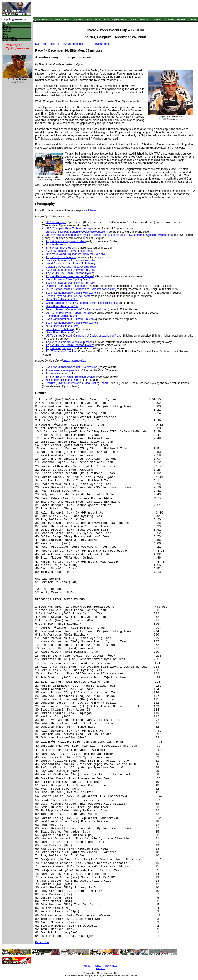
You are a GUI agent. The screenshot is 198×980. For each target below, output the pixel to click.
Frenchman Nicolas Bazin (61, 316)
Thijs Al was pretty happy (61, 348)
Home (6, 23)
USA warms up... (56, 222)
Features (78, 20)
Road (89, 20)
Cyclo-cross (119, 20)
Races (6, 26)
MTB (98, 20)
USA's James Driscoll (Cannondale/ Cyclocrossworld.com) (81, 289)
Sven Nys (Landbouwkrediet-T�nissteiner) (72, 323)
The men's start (55, 374)
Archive (97, 966)
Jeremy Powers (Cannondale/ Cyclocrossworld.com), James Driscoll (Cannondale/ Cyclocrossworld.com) (109, 235)
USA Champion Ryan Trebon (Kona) (68, 229)
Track (133, 20)
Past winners (10, 37)
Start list (8, 29)
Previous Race (101, 44)
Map (5, 34)
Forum (192, 20)
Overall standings (73, 44)
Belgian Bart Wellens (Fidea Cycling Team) (72, 267)
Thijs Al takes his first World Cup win (68, 342)
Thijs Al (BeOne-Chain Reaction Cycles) (70, 273)
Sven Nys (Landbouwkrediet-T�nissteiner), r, (73, 293)
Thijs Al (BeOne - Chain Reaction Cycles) (71, 377)
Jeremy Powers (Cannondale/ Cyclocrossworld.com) (77, 309)
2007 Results (10, 40)
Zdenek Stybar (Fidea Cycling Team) (68, 296)
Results (56, 44)
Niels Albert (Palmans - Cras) (63, 380)
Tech (67, 20)
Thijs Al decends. (56, 244)
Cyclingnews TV (43, 20)
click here (90, 210)
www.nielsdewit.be (75, 361)
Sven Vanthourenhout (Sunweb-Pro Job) (70, 260)
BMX (106, 20)
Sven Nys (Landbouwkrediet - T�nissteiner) (72, 367)
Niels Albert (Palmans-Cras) (63, 299)
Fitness (157, 20)
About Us (101, 968)
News (59, 20)
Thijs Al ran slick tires (59, 248)
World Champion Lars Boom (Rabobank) (70, 264)
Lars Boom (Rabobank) (60, 329)
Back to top (42, 942)
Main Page (42, 44)
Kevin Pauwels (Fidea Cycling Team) (68, 279)
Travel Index (111, 966)
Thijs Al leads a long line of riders (66, 241)
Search (181, 20)
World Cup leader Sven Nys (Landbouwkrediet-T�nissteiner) (83, 303)
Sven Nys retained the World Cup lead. (69, 251)
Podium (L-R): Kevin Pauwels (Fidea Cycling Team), (77, 383)
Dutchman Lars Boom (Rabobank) (66, 286)
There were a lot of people (62, 370)
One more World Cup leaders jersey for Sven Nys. (76, 254)
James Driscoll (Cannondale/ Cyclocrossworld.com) (77, 232)
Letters (170, 20)
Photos (144, 20)
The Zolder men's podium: (62, 352)
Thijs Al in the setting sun (61, 257)
